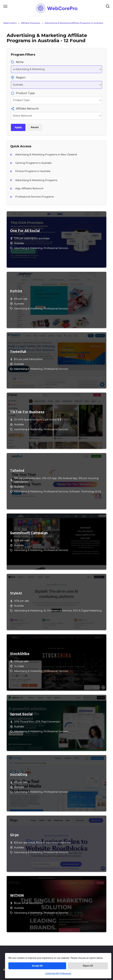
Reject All (88, 966)
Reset (35, 127)
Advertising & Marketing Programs (36, 180)
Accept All (37, 966)
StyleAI (16, 593)
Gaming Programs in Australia (33, 163)
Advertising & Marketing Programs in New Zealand (46, 155)
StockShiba (20, 654)
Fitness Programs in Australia (33, 171)
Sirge (14, 835)
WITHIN (17, 896)
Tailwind (17, 471)
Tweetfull (18, 352)
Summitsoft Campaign (29, 533)
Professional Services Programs (34, 197)
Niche (20, 62)
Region (21, 78)
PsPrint (16, 291)
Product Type (25, 93)
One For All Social (25, 231)
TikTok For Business (27, 412)
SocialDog (19, 775)
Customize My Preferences (58, 973)
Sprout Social (21, 714)
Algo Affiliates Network (29, 188)
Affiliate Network (27, 109)
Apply (18, 127)
